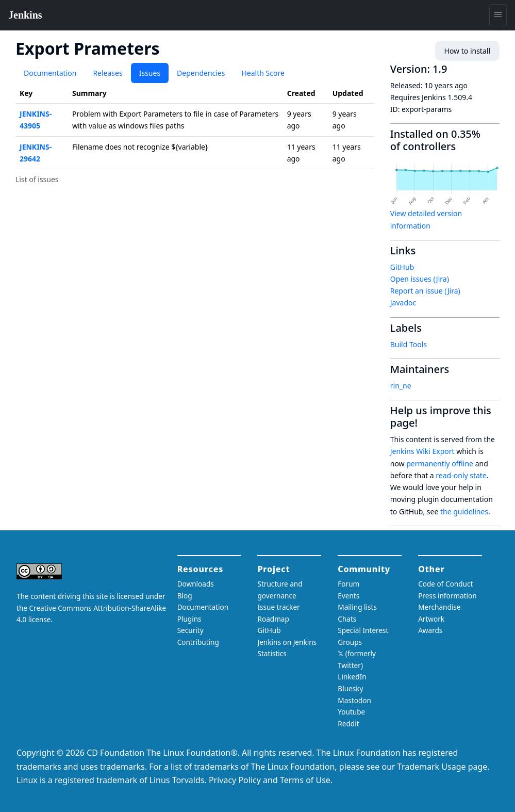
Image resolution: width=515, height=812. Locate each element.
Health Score (263, 73)
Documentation (50, 73)
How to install (467, 51)
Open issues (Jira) (420, 279)
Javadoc (403, 303)
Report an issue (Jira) (425, 291)
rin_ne (401, 386)
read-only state (461, 475)
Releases (107, 73)
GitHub (402, 267)
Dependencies (201, 73)
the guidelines (464, 511)
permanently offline (440, 464)
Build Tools (409, 344)
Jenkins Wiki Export (422, 451)
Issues (150, 73)
